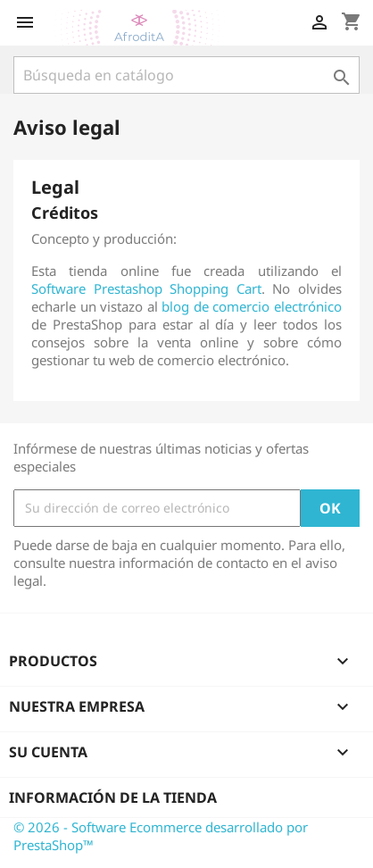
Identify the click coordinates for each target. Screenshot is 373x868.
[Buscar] (186, 75)
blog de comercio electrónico (252, 306)
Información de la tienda (113, 797)
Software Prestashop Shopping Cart (146, 288)
